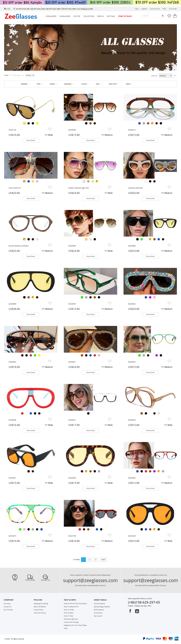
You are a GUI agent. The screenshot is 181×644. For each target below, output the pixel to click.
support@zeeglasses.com (90, 580)
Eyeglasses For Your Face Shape (75, 625)
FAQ (15, 580)
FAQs (164, 9)
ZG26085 (72, 246)
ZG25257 (12, 536)
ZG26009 (72, 478)
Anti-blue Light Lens (71, 619)
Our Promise (8, 610)
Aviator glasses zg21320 (79, 188)
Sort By (154, 76)
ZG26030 (72, 130)
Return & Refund (40, 607)
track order (173, 9)
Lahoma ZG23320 (135, 188)
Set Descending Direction (175, 76)
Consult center (155, 9)
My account (98, 616)
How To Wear (69, 613)
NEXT (103, 560)
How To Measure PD (71, 607)
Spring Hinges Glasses (102, 607)
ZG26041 (72, 420)
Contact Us (45, 580)
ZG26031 (12, 478)
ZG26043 (132, 420)
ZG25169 (72, 536)
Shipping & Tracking (41, 604)
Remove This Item (33, 75)
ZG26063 (12, 362)
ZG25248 (132, 536)
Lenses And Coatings (71, 622)
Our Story (7, 604)
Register (144, 9)
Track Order (30, 580)
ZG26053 (132, 362)
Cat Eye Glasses (100, 604)
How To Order (69, 610)
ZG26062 (132, 304)
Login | (138, 9)
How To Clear (69, 616)
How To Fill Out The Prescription (75, 604)
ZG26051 (72, 362)
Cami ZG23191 (15, 188)
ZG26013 (132, 130)
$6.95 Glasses (99, 610)
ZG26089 (12, 304)
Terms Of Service (40, 613)
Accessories (98, 613)
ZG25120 (12, 130)
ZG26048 (12, 420)
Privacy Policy (39, 610)
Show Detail (31, 140)
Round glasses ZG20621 (19, 246)
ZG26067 (72, 304)
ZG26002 (132, 478)
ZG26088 (132, 246)
